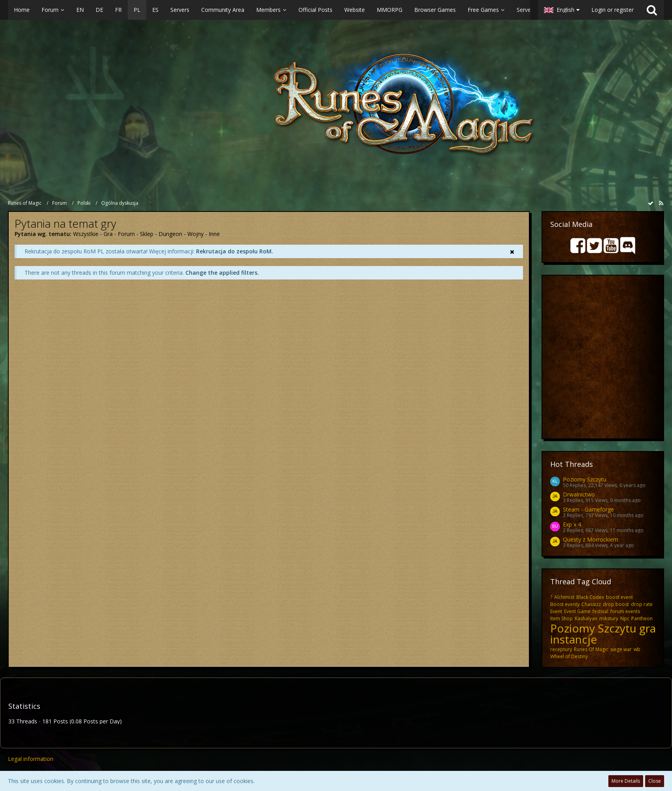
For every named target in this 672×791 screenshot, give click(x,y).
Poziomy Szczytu (585, 479)
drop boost (616, 604)
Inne (214, 234)
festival (600, 611)
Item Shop (562, 618)
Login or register (613, 10)
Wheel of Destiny (569, 656)
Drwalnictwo (579, 494)
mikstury (609, 618)
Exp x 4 (572, 524)
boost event (619, 597)
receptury (561, 649)
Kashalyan (586, 618)
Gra (108, 234)
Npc (625, 618)
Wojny (195, 234)
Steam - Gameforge (588, 509)
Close (655, 781)
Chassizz (591, 604)
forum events (625, 611)
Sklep (147, 234)
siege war (621, 649)
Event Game (577, 611)
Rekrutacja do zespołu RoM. (235, 251)
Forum (126, 234)
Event (556, 611)
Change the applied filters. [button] (222, 273)
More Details (626, 781)
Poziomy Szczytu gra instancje (603, 634)
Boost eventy (565, 604)
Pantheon (642, 618)
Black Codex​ (590, 597)
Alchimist (564, 597)
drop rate (642, 604)
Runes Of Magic (591, 649)
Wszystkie (86, 234)
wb (637, 649)
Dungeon (170, 234)
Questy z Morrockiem (591, 539)
